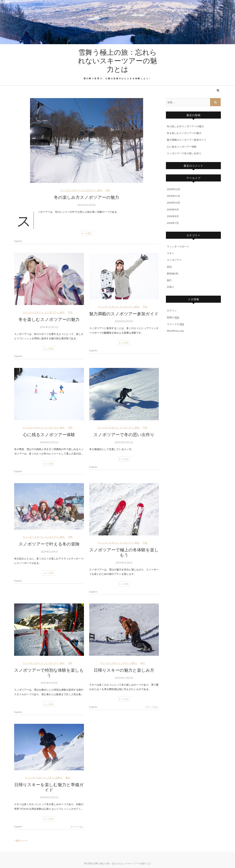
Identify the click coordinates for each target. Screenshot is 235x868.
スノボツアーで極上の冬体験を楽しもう (124, 552)
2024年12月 (174, 189)
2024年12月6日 (124, 563)
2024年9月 (173, 209)
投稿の (173, 317)
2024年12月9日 (49, 552)
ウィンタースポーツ (71, 190)
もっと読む (87, 233)
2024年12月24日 (86, 205)
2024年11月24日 (124, 678)
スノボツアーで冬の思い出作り (124, 434)
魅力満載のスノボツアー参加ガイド (124, 313)
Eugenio (18, 241)
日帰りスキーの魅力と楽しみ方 (124, 670)
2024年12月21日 (49, 327)
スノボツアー (89, 190)
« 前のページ (21, 841)
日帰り (134, 663)
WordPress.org (175, 331)
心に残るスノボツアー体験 (49, 434)
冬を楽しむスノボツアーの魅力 (49, 319)
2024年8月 (173, 216)
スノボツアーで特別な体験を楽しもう (49, 672)
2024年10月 (174, 203)
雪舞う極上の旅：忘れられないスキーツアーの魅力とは (117, 60)
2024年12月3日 (49, 683)
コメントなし (152, 707)
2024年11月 (174, 196)
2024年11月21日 (49, 797)
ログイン (172, 310)
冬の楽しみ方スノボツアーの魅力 (86, 197)
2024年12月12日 (124, 442)
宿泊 (169, 267)
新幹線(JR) (173, 273)
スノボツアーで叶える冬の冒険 (49, 544)
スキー (126, 663)
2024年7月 (173, 223)
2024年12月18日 (124, 321)
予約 (108, 190)
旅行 (100, 190)
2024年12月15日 (49, 442)
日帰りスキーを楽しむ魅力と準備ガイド (49, 787)
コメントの (175, 324)
